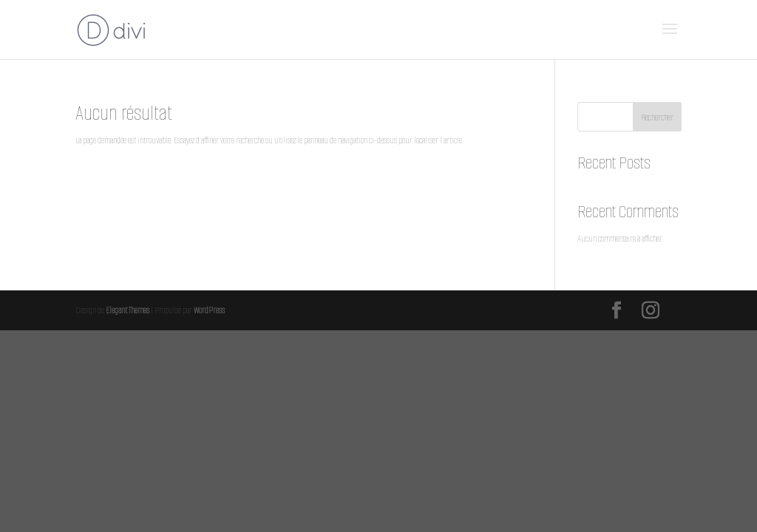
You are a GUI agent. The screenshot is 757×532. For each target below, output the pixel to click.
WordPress (209, 310)
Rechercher (657, 117)
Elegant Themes (128, 310)
